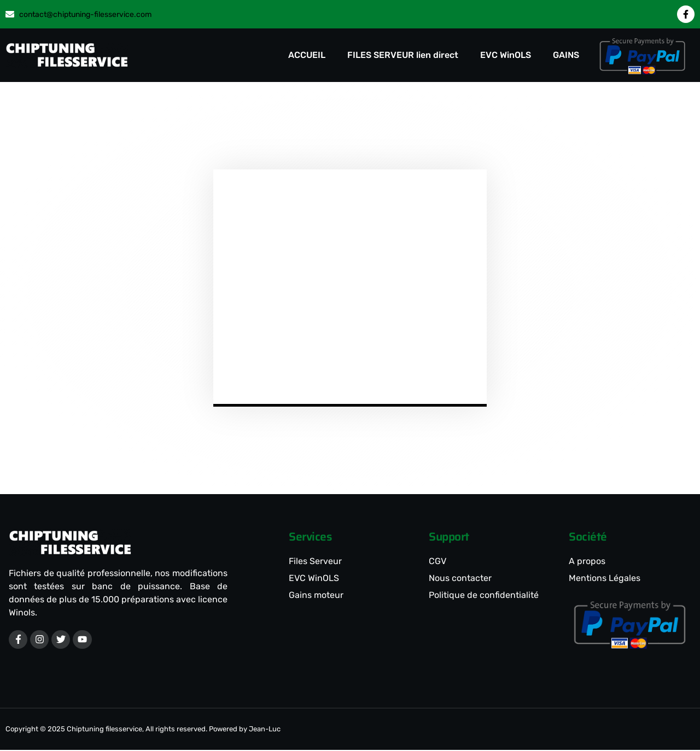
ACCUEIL (307, 55)
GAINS (566, 55)
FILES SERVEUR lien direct (403, 55)
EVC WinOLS (506, 55)
